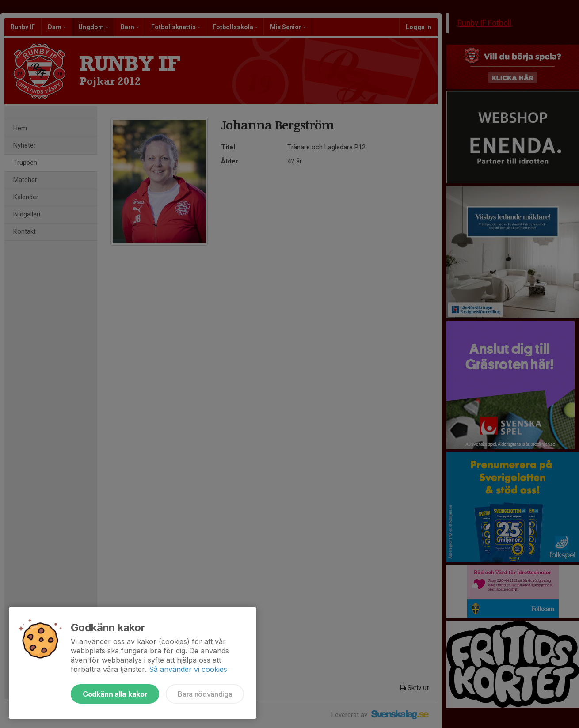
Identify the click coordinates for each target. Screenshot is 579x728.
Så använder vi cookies (188, 669)
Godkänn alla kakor (115, 694)
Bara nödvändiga (205, 694)
